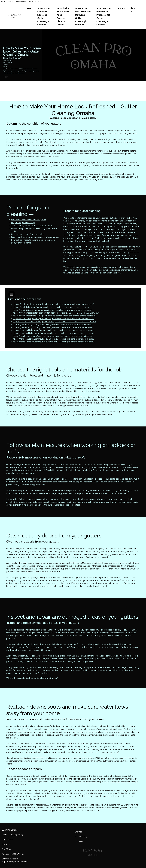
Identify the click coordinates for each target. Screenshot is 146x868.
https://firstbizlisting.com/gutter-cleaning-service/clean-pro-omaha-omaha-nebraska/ (52, 307)
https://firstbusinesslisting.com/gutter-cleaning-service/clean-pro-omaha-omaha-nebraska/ (55, 316)
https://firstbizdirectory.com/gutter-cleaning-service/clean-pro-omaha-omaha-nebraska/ (53, 304)
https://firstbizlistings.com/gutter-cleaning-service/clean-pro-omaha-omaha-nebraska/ (53, 310)
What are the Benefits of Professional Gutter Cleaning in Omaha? (103, 16)
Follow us (79, 841)
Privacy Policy (81, 837)
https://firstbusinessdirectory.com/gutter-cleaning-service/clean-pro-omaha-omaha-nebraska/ (56, 313)
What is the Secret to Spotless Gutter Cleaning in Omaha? (43, 16)
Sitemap (79, 832)
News (30, 8)
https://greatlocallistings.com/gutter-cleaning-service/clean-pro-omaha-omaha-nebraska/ (54, 333)
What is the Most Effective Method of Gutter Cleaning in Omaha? (83, 16)
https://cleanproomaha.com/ (15, 862)
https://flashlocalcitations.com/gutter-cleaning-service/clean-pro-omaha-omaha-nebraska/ (55, 322)
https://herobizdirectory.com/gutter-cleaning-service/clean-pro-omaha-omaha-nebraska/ (54, 342)
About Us (133, 10)
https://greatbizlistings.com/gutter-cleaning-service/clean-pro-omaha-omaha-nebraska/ (53, 327)
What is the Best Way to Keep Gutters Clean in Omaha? (63, 16)
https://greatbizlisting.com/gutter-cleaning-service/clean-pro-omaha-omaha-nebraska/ (53, 324)
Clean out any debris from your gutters (28, 234)
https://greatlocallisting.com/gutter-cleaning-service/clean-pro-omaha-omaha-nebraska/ (54, 330)
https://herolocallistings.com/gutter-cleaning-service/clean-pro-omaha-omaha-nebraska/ (54, 339)
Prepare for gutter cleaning (23, 223)
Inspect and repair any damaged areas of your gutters (35, 237)
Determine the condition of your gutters (29, 220)
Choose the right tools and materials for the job (32, 226)
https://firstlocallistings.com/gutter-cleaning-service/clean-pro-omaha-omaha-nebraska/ (53, 319)
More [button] (120, 8)
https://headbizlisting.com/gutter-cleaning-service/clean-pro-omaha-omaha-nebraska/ (53, 336)
